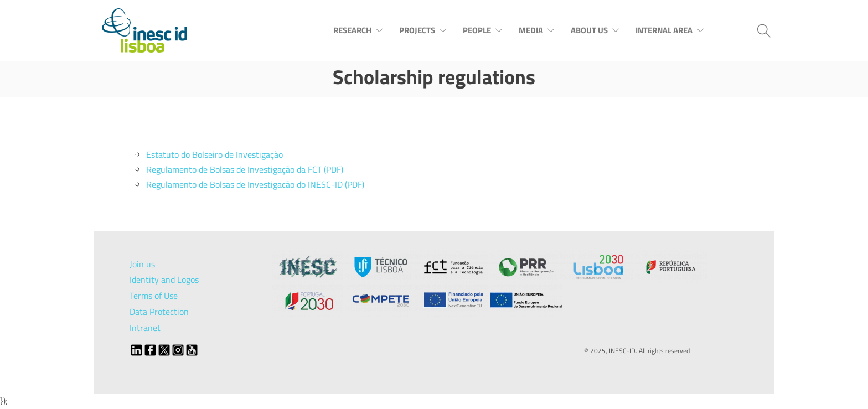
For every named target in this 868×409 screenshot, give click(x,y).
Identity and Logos (164, 279)
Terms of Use (154, 296)
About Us (589, 30)
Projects (417, 30)
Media (531, 30)
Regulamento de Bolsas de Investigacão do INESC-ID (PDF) (255, 184)
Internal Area (664, 30)
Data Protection (159, 312)
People (477, 30)
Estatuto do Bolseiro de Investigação (215, 154)
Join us (142, 264)
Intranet (145, 328)
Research (352, 30)
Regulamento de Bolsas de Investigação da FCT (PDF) (245, 169)
